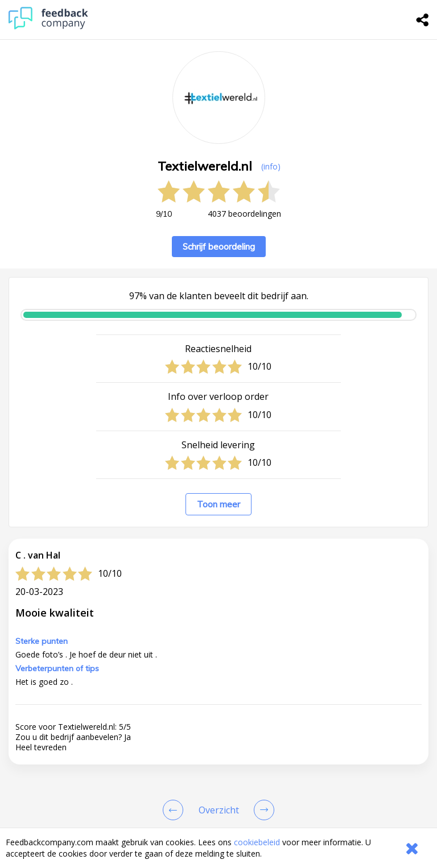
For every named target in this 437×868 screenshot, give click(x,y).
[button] (218, 708)
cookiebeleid (257, 842)
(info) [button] (271, 166)
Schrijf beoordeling (219, 247)
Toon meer (218, 504)
